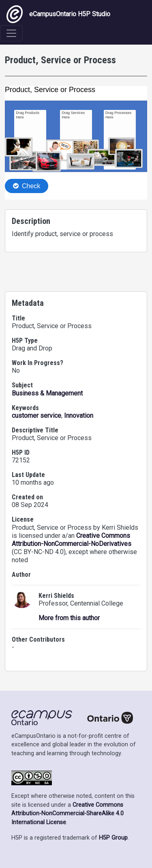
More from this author (69, 618)
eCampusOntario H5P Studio (58, 14)
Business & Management (47, 393)
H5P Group (113, 838)
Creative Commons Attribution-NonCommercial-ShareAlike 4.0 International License (67, 814)
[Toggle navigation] (11, 33)
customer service (36, 416)
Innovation (79, 416)
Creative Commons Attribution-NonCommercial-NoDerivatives (72, 540)
